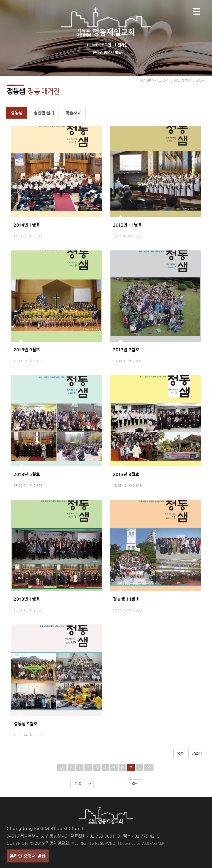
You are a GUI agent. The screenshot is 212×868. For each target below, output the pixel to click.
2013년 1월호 (27, 599)
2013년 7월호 (126, 350)
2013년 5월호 (27, 474)
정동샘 (17, 113)
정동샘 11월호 (126, 599)
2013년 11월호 (127, 225)
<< (62, 768)
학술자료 (73, 113)
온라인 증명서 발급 (107, 52)
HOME (92, 45)
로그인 (106, 45)
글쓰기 (197, 753)
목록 (180, 753)
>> (149, 768)
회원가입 (121, 45)
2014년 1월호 (27, 225)
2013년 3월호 (126, 474)
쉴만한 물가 (44, 113)
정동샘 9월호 (26, 724)
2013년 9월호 (27, 350)
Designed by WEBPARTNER (142, 843)
